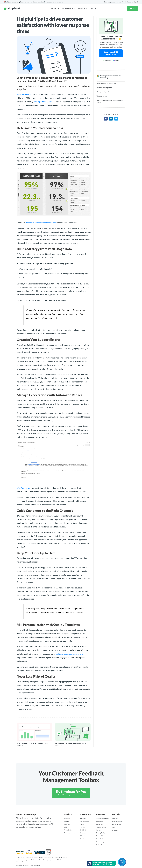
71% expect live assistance (44, 102)
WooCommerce (23, 488)
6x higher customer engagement (69, 654)
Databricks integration (104, 88)
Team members (102, 96)
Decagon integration (103, 92)
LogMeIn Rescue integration (106, 83)
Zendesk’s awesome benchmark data (41, 223)
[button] (106, 119)
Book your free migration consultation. (32, 2)
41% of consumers (25, 94)
